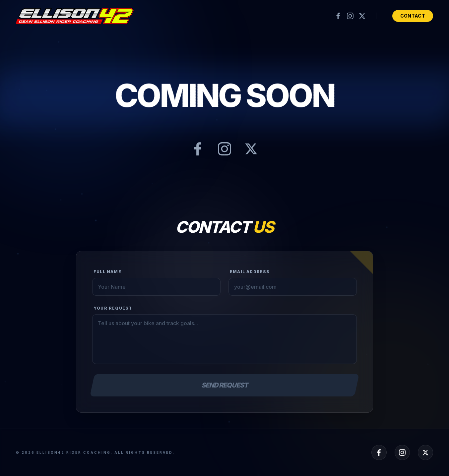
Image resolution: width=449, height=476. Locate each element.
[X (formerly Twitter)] (362, 16)
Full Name (107, 272)
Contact (413, 16)
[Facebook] (338, 16)
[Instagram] (350, 16)
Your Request (113, 308)
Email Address (250, 272)
